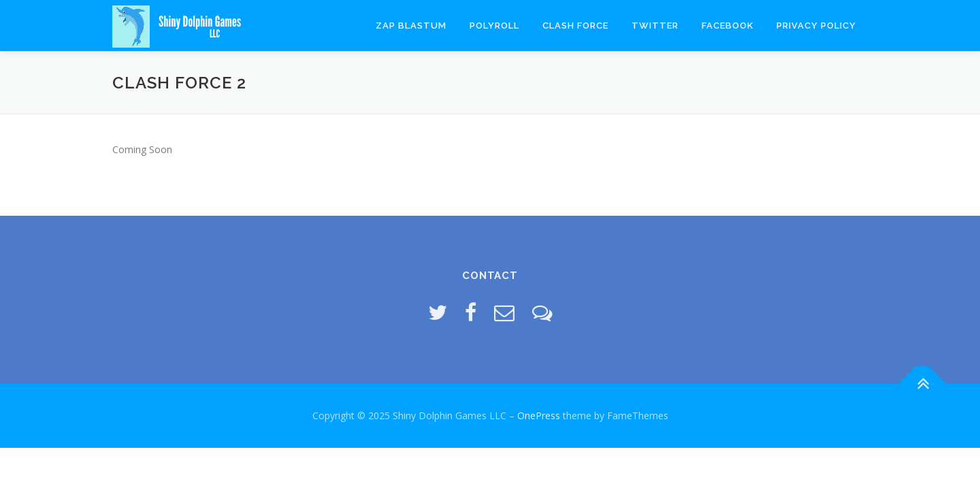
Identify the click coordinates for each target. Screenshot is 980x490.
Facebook (728, 26)
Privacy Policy (816, 26)
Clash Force (575, 26)
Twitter (655, 26)
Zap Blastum (411, 26)
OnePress (539, 415)
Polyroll (494, 26)
